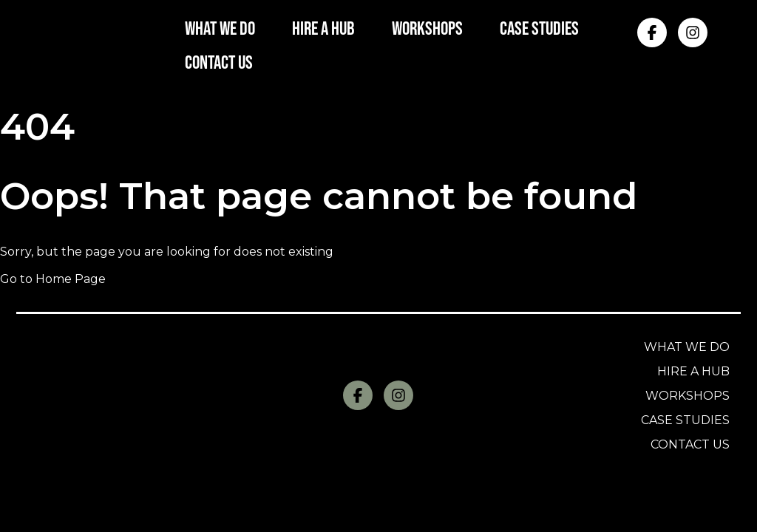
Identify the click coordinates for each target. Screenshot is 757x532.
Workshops (688, 396)
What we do (687, 347)
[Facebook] (652, 33)
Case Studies (685, 420)
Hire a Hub (693, 371)
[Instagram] (693, 33)
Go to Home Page (53, 279)
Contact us (690, 444)
